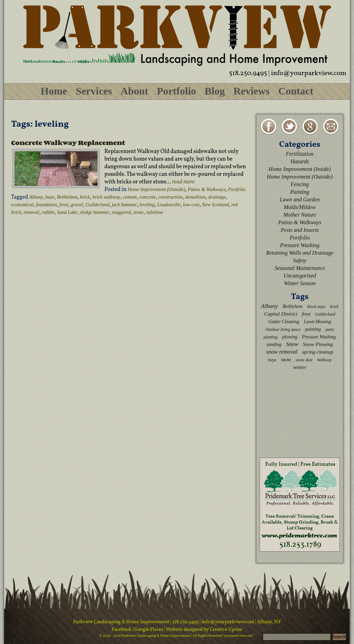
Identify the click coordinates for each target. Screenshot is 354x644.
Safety (300, 260)
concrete (148, 197)
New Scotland (215, 205)
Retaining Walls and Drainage (300, 253)
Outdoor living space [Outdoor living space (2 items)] (283, 329)
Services (94, 91)
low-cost (191, 205)
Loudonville (169, 205)
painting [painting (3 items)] (313, 329)
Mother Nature (300, 215)
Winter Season (300, 283)
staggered (121, 212)
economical (22, 205)
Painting (300, 192)
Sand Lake (67, 212)
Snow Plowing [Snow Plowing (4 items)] (318, 344)
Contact (296, 91)
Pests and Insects (300, 230)
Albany (36, 197)
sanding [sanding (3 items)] (274, 344)
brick (85, 197)
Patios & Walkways (207, 189)
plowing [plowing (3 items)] (290, 337)
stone (138, 212)
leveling (147, 205)
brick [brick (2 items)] (334, 307)
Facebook (122, 630)
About (134, 91)
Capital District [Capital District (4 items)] (281, 314)
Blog (215, 91)
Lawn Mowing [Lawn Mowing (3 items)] (318, 322)
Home (54, 91)
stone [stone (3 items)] (286, 360)
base (50, 197)
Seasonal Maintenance (300, 268)
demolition (195, 197)
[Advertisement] (300, 414)
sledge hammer (95, 212)
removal (31, 212)
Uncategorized (300, 276)
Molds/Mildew (300, 207)
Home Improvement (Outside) (156, 189)
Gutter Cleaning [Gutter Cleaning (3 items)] (284, 322)
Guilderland (97, 205)
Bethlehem (67, 197)
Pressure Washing (300, 245)
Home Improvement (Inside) (300, 169)
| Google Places (148, 630)
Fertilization (300, 154)
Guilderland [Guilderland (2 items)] (325, 314)
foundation (46, 205)
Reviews (251, 91)
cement (130, 197)
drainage (217, 197)
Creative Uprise (226, 630)
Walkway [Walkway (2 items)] (324, 360)
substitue (155, 212)
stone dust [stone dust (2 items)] (304, 360)
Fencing (300, 184)
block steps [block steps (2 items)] (316, 307)
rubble (48, 212)
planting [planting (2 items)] (271, 337)
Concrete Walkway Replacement (68, 143)
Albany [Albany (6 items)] (269, 306)
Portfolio (176, 91)
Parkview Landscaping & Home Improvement (121, 622)
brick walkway (106, 197)
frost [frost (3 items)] (306, 314)
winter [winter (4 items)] (300, 367)
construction (170, 197)
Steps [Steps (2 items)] (272, 360)
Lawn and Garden (300, 199)
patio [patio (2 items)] (330, 329)
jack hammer (124, 205)
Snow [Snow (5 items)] (292, 344)
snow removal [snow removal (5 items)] (282, 352)
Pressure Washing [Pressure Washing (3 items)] (319, 337)
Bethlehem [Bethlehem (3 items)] (292, 306)
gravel (77, 205)
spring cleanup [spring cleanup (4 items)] (318, 352)
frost (64, 205)
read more (183, 182)
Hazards (300, 161)
